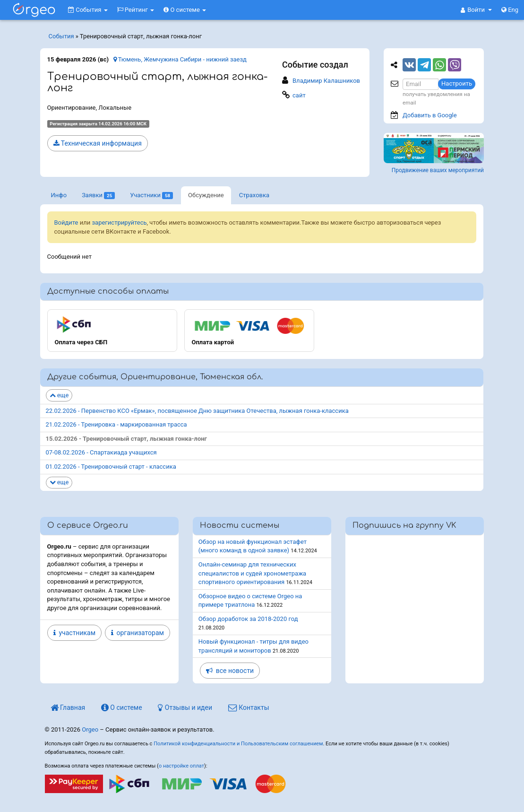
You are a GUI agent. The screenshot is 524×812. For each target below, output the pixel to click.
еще (59, 395)
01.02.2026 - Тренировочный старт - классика (111, 467)
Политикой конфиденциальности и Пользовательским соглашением (238, 744)
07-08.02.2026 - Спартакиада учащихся (101, 452)
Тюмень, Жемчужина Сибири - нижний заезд (180, 59)
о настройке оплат (181, 766)
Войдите (66, 223)
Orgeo (90, 729)
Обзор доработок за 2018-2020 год (248, 619)
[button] (476, 10)
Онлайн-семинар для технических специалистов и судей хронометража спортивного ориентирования (252, 573)
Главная (68, 707)
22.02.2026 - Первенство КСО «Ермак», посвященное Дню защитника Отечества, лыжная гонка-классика (197, 411)
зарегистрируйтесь (120, 223)
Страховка (254, 195)
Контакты (249, 707)
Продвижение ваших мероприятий (438, 170)
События (88, 10)
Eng (510, 10)
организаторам (137, 633)
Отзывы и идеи (185, 707)
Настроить (457, 83)
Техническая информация (98, 143)
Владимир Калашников (326, 81)
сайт (299, 95)
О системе (185, 10)
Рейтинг (136, 10)
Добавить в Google (430, 115)
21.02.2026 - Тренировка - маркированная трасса (116, 424)
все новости (230, 671)
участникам (75, 633)
